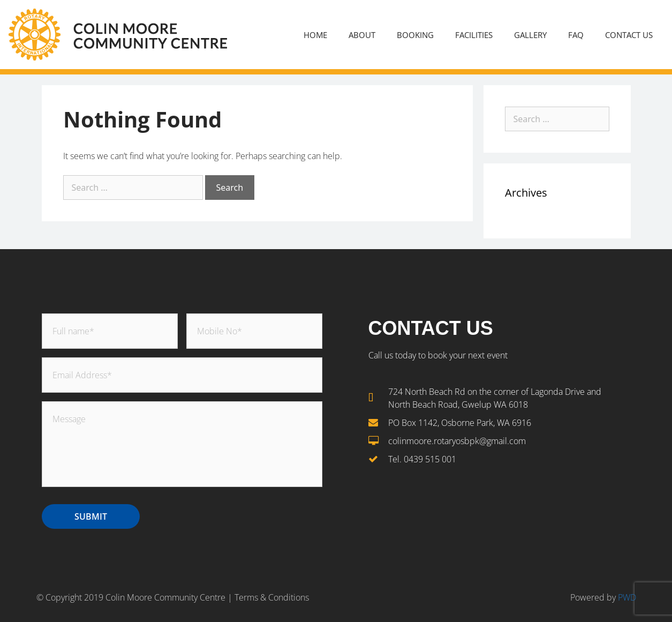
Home (315, 35)
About (362, 35)
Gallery (530, 35)
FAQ (576, 35)
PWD (626, 597)
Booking (415, 35)
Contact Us (629, 35)
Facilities (474, 35)
